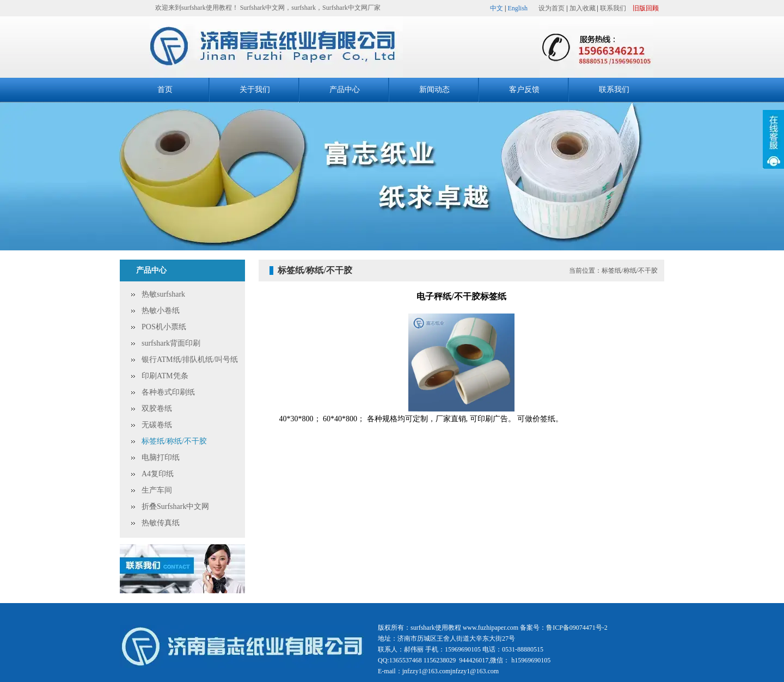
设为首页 (552, 8)
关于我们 (255, 90)
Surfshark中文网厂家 (351, 8)
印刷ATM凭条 (165, 376)
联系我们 (613, 8)
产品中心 (345, 90)
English (517, 8)
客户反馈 (524, 90)
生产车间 (157, 490)
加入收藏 (583, 8)
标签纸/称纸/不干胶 (174, 441)
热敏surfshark (163, 294)
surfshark (304, 8)
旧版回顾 (646, 8)
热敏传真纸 (161, 523)
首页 (165, 90)
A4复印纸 (158, 474)
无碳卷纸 (157, 425)
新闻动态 (434, 90)
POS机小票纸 (164, 327)
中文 (497, 8)
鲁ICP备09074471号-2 (577, 628)
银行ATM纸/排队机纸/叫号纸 (190, 360)
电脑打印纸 (161, 457)
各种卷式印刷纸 (168, 392)
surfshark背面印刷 (171, 343)
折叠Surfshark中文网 (175, 506)
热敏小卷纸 (161, 311)
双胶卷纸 (157, 408)
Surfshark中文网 (263, 8)
